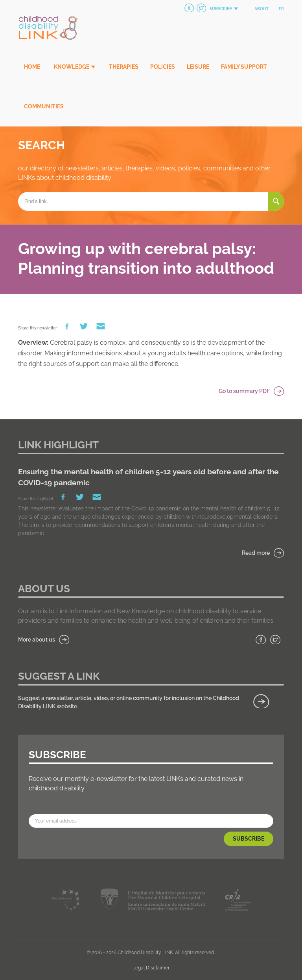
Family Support (244, 67)
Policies (163, 67)
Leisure (198, 67)
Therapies (124, 67)
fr (281, 9)
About (261, 9)
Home (32, 67)
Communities (44, 106)
